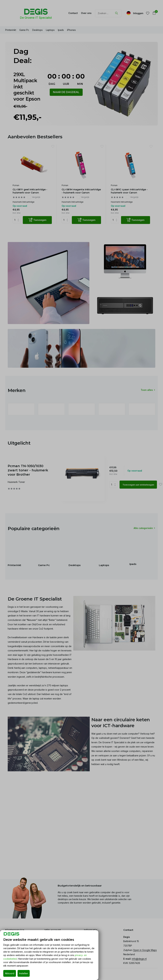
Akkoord (10, 973)
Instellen (24, 973)
